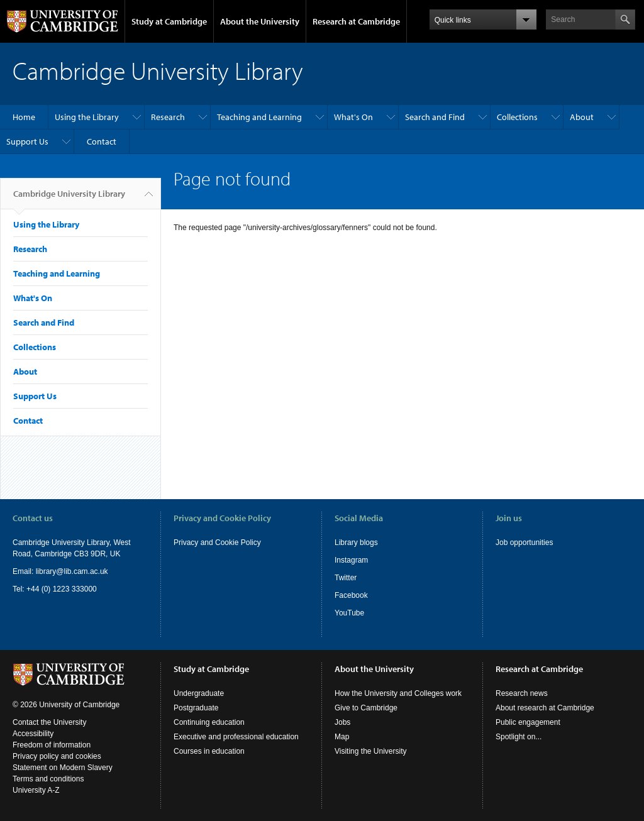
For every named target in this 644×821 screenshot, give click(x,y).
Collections (517, 117)
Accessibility (33, 734)
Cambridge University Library (69, 199)
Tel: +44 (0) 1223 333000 (55, 589)
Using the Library (87, 117)
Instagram (351, 560)
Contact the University (49, 722)
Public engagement (528, 722)
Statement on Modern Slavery (63, 768)
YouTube (349, 613)
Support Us (27, 141)
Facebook (351, 595)
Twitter (346, 578)
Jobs (342, 722)
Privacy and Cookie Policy (217, 543)
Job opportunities (524, 543)
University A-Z (36, 790)
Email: (24, 571)
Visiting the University (371, 751)
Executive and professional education (236, 737)
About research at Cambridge (545, 708)
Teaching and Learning (259, 117)
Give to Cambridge (366, 708)
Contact (102, 141)
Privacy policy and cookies (57, 756)
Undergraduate (199, 693)
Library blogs (356, 543)
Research (168, 117)
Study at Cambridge (169, 21)
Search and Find (435, 117)
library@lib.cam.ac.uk (72, 571)
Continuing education (209, 722)
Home (24, 117)
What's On (353, 117)
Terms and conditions (48, 779)
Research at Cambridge (356, 21)
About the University (260, 21)
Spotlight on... (519, 737)
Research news (522, 693)
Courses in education (209, 751)
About (582, 117)
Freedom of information (52, 745)
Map (342, 737)
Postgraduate (196, 708)
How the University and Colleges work (398, 693)
